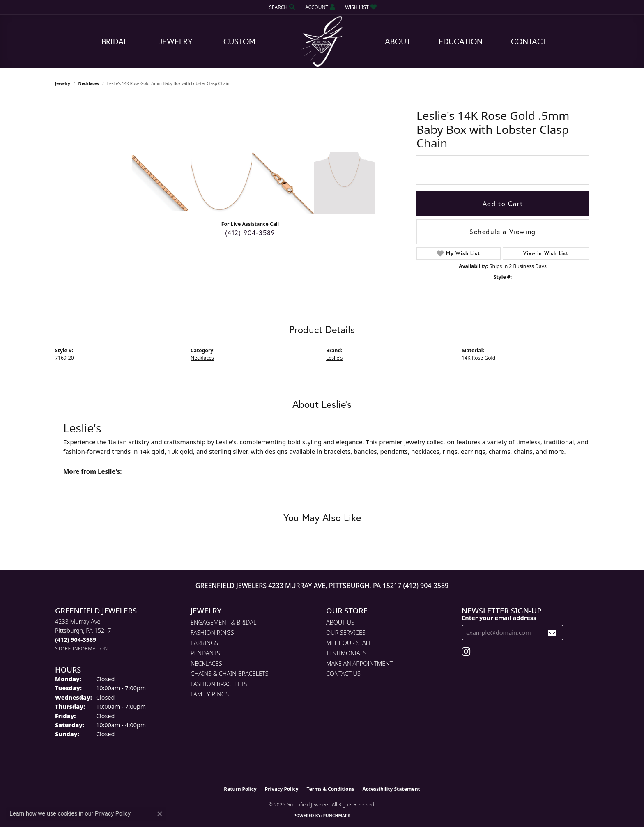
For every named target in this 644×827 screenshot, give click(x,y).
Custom (239, 41)
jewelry (63, 83)
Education (461, 41)
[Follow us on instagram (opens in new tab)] (466, 652)
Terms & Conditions (331, 789)
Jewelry (176, 41)
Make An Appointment (359, 663)
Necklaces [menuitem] (206, 663)
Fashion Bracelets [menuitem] (219, 684)
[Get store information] (82, 649)
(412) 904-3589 (250, 233)
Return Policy (240, 789)
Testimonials (346, 653)
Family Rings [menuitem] (210, 694)
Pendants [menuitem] (205, 653)
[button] (281, 7)
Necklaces (89, 83)
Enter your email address (499, 618)
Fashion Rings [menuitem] (212, 633)
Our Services (346, 633)
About (398, 41)
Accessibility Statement (391, 789)
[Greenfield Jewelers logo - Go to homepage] (322, 42)
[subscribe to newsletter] (552, 633)
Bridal (115, 41)
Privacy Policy (282, 789)
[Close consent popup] (160, 814)
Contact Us (343, 674)
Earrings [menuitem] (204, 643)
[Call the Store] (76, 640)
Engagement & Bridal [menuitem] (223, 622)
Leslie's (334, 358)
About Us (340, 622)
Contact (529, 41)
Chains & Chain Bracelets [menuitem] (230, 674)
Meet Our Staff (349, 643)
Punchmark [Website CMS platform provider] (337, 816)
